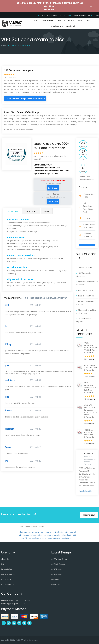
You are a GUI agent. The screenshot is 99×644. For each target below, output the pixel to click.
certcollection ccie (60, 532)
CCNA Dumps (57, 574)
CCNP (71, 21)
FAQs (47, 211)
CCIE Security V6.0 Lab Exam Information (91, 368)
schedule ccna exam (38, 538)
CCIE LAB (61, 21)
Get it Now (53, 188)
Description (12, 211)
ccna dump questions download (57, 535)
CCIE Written (48, 21)
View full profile (85, 491)
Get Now (49, 6)
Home (36, 21)
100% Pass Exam (85, 267)
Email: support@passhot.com (13, 603)
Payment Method (8, 574)
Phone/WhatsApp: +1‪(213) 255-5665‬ (16, 600)
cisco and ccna (54, 538)
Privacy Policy (7, 569)
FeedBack (71, 26)
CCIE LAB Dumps (58, 564)
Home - (4, 45)
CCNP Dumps (57, 569)
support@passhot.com (81, 15)
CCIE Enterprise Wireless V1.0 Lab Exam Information (90, 388)
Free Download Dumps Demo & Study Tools (25, 99)
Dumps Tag (56, 584)
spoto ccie (66, 538)
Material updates (85, 290)
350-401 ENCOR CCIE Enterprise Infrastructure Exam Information (91, 411)
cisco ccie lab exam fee (32, 535)
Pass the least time (86, 296)
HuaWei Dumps (56, 26)
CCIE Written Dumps (59, 559)
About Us (5, 559)
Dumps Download (8, 584)
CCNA (80, 21)
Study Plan (31, 211)
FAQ (3, 564)
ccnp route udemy (43, 532)
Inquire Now (89, 515)
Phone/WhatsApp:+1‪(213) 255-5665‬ (55, 15)
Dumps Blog (6, 579)
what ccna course (26, 532)
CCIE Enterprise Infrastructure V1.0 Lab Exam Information (91, 348)
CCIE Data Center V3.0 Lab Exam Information (90, 434)
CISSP (88, 21)
